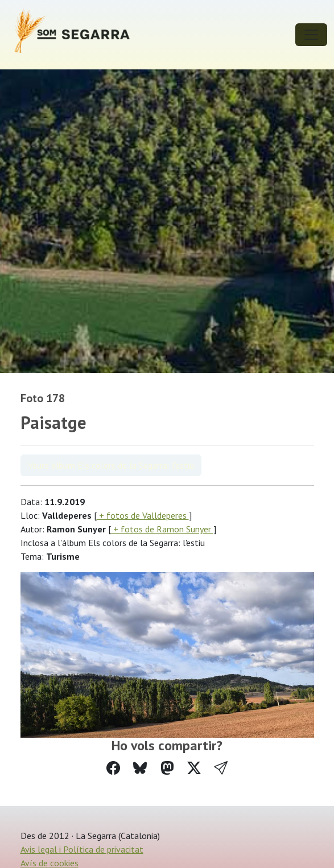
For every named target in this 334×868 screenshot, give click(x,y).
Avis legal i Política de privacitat (82, 849)
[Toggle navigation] (311, 35)
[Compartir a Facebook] (113, 768)
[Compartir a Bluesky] (140, 768)
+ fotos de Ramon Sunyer (162, 529)
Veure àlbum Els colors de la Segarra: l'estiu (111, 465)
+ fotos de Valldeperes (143, 515)
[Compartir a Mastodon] (167, 768)
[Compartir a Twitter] (194, 768)
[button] (221, 768)
